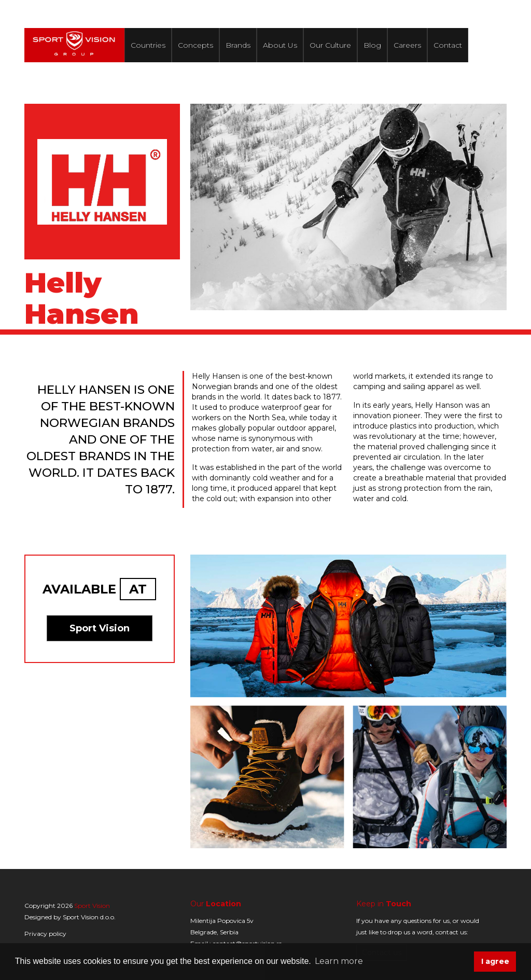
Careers (407, 45)
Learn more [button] (339, 961)
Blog (372, 45)
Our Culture (330, 45)
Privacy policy (45, 934)
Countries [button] (148, 45)
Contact (448, 45)
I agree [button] (495, 961)
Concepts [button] (195, 45)
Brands (238, 45)
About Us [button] (280, 45)
